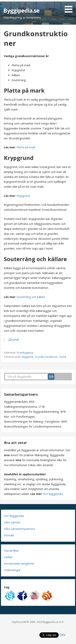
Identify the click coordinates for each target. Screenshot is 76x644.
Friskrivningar (12, 570)
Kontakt (9, 535)
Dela (63, 635)
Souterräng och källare (31, 297)
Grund (13, 340)
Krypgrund (23, 196)
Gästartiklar (11, 551)
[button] (70, 7)
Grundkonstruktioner (46, 357)
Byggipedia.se (21, 10)
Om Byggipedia (53, 494)
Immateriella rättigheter (19, 564)
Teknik (63, 357)
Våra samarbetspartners (20, 529)
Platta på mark (26, 147)
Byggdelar (28, 357)
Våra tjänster (12, 522)
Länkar (8, 557)
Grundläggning (25, 353)
